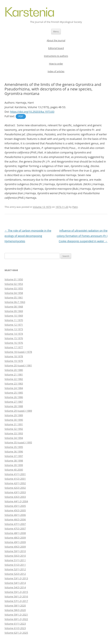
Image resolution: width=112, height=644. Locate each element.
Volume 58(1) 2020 (15, 605)
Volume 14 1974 (14, 334)
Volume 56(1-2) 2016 (16, 596)
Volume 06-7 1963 (15, 302)
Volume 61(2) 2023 (15, 628)
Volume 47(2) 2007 (15, 528)
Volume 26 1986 (14, 397)
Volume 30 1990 (14, 420)
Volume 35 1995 (14, 447)
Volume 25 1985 (14, 393)
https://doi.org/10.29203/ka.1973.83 (32, 112)
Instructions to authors (56, 56)
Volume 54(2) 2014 (15, 587)
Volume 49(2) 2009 (15, 547)
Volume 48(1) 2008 (15, 533)
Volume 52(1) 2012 (15, 569)
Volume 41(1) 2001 (15, 474)
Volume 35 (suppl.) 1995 (18, 442)
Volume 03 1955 (14, 288)
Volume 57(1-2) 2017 (16, 601)
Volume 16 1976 (14, 343)
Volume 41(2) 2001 (15, 479)
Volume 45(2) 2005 (15, 510)
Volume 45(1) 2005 (15, 506)
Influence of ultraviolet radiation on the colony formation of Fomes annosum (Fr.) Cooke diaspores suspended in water (82, 236)
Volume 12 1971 (14, 325)
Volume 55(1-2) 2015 (16, 592)
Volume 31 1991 (14, 424)
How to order (56, 64)
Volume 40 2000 (14, 470)
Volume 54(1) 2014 (15, 583)
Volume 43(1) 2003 (15, 492)
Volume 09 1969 (14, 311)
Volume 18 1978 (14, 356)
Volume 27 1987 (14, 402)
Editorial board (56, 48)
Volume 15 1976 (14, 338)
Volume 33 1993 (14, 433)
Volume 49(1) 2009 (15, 542)
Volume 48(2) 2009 (15, 538)
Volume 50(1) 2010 (15, 551)
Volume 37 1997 (14, 456)
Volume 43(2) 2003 (15, 497)
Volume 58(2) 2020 (15, 610)
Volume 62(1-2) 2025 (16, 633)
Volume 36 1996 (14, 451)
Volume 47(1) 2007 (15, 524)
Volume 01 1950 (14, 279)
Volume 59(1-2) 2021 (16, 615)
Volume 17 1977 (14, 347)
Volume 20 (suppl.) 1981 (18, 365)
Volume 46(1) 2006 (15, 515)
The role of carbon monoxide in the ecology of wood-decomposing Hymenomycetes (28, 236)
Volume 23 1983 (14, 384)
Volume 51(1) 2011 (15, 560)
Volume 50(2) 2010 (15, 556)
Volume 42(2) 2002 (15, 488)
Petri (75, 207)
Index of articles (56, 71)
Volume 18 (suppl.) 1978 (18, 352)
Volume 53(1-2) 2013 (16, 578)
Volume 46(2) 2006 (15, 519)
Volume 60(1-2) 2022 (16, 619)
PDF (21, 116)
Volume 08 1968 (14, 307)
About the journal (56, 40)
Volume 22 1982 (14, 379)
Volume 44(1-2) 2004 (16, 501)
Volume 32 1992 (14, 429)
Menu (56, 31)
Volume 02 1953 (14, 284)
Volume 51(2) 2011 (15, 565)
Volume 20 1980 (14, 370)
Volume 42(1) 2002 (15, 483)
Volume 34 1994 (14, 438)
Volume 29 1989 (14, 415)
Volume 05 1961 (14, 297)
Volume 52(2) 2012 (15, 574)
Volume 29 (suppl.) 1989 (18, 411)
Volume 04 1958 (14, 293)
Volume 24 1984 (14, 388)
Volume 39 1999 (14, 465)
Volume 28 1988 (14, 406)
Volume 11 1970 (14, 320)
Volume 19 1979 (14, 361)
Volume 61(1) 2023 (15, 624)
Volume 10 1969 (14, 316)
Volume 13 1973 (42, 207)
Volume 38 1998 (14, 461)
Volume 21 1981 (14, 374)
